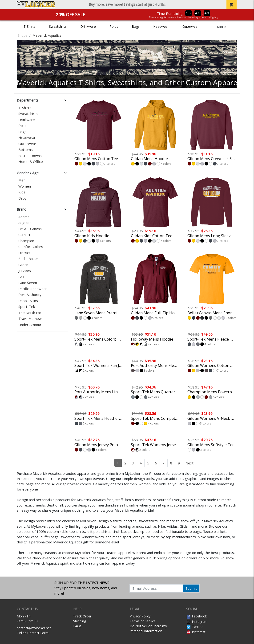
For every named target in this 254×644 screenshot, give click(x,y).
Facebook (197, 616)
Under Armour (30, 325)
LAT (22, 277)
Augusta (25, 223)
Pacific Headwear (33, 289)
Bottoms (26, 150)
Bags (136, 26)
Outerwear (191, 26)
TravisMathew (30, 319)
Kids (22, 192)
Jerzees (25, 271)
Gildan (23, 265)
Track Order (82, 616)
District (24, 253)
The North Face (31, 313)
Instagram (197, 622)
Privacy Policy (140, 616)
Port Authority (30, 295)
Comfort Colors (31, 247)
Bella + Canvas (30, 229)
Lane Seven (28, 283)
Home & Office (31, 162)
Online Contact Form (33, 633)
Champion (26, 241)
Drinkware (88, 26)
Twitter (194, 627)
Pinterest (196, 632)
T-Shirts (29, 26)
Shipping (80, 621)
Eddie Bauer (28, 259)
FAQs (77, 626)
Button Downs (30, 156)
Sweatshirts (58, 26)
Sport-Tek (27, 307)
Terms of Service (143, 621)
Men (22, 180)
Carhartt (25, 235)
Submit (191, 588)
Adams (24, 217)
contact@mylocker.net (34, 628)
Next (189, 463)
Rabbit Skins (28, 301)
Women (25, 186)
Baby (22, 198)
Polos (114, 26)
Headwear (161, 26)
